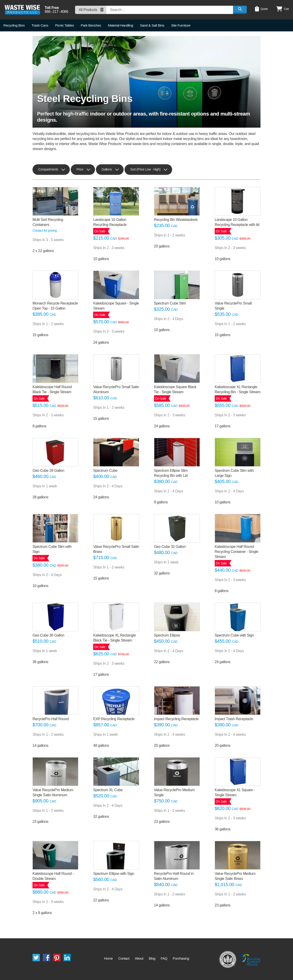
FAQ (164, 958)
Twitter (36, 958)
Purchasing (181, 958)
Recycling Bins (14, 25)
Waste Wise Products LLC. (22, 10)
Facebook (46, 958)
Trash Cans (40, 25)
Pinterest (57, 958)
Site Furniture (181, 25)
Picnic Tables (65, 25)
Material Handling (120, 25)
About (139, 958)
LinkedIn (67, 958)
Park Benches (91, 25)
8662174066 (56, 12)
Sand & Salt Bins (152, 25)
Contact (124, 958)
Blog (152, 958)
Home (108, 958)
